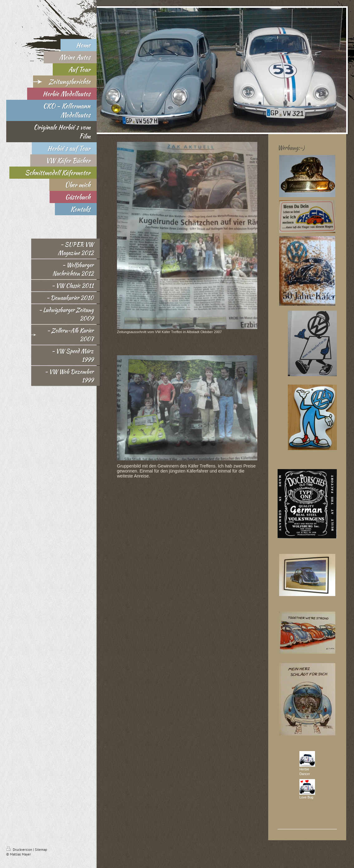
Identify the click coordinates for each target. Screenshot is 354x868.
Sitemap (41, 850)
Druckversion (20, 850)
